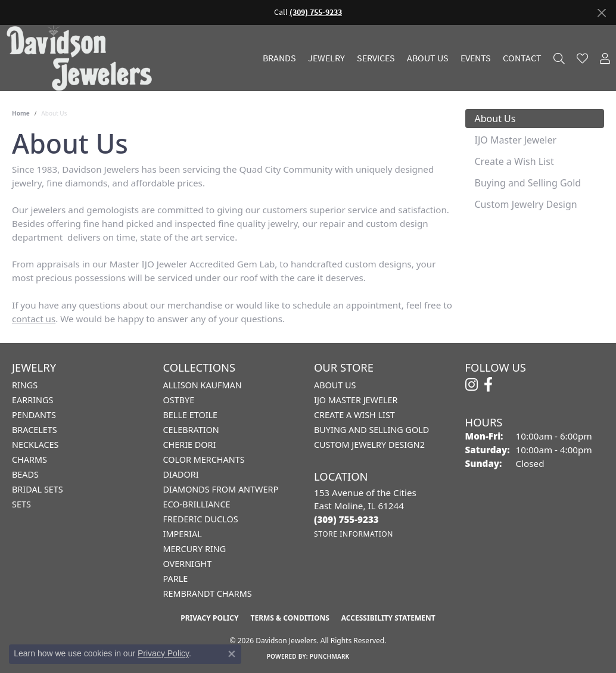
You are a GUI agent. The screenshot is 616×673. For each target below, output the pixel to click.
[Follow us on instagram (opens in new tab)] (472, 385)
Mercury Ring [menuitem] (195, 549)
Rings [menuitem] (25, 385)
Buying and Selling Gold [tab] (528, 183)
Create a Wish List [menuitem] (354, 415)
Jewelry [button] (326, 58)
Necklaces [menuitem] (35, 445)
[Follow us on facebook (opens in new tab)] (488, 385)
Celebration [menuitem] (191, 430)
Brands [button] (279, 58)
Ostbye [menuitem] (179, 400)
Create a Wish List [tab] (514, 161)
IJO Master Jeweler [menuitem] (356, 400)
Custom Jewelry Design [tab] (526, 204)
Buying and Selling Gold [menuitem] (371, 430)
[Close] (601, 13)
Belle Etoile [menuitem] (191, 415)
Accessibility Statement (388, 618)
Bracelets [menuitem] (35, 430)
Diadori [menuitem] (181, 474)
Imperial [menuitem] (183, 534)
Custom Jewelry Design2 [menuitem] (369, 445)
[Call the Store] (346, 519)
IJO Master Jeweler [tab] (516, 140)
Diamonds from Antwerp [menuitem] (221, 489)
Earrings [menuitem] (32, 400)
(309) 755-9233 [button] (316, 12)
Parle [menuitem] (176, 579)
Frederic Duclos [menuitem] (201, 519)
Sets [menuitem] (21, 504)
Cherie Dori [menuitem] (190, 445)
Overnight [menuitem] (188, 564)
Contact (522, 58)
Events (476, 58)
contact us (34, 319)
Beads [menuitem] (25, 474)
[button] (559, 58)
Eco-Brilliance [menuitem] (197, 504)
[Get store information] (354, 534)
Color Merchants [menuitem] (204, 459)
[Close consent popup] (232, 654)
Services (376, 58)
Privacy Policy (209, 618)
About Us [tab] (495, 119)
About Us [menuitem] (335, 385)
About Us (428, 58)
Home (21, 113)
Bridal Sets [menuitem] (38, 489)
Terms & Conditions (290, 618)
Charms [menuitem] (29, 459)
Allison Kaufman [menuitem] (203, 385)
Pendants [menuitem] (34, 415)
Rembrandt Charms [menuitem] (208, 593)
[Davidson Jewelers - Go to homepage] (82, 58)
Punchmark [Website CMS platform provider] (330, 656)
